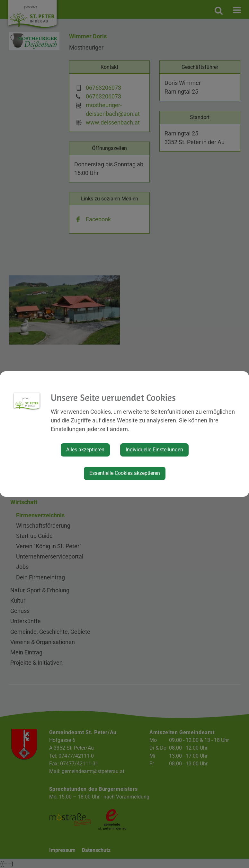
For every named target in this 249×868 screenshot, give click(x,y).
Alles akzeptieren (85, 450)
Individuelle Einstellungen (154, 450)
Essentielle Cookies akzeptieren (125, 473)
